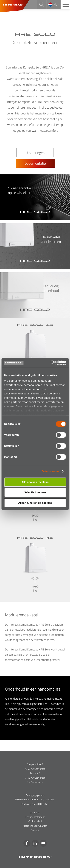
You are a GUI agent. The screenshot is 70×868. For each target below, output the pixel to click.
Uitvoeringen (35, 153)
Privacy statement (35, 817)
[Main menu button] (66, 4)
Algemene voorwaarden (35, 826)
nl (55, 4)
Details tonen (50, 471)
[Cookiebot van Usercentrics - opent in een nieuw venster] (50, 363)
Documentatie (35, 163)
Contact (35, 830)
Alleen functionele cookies (35, 503)
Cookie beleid (35, 821)
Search (42, 4)
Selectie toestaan (35, 492)
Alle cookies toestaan (35, 482)
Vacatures (35, 812)
